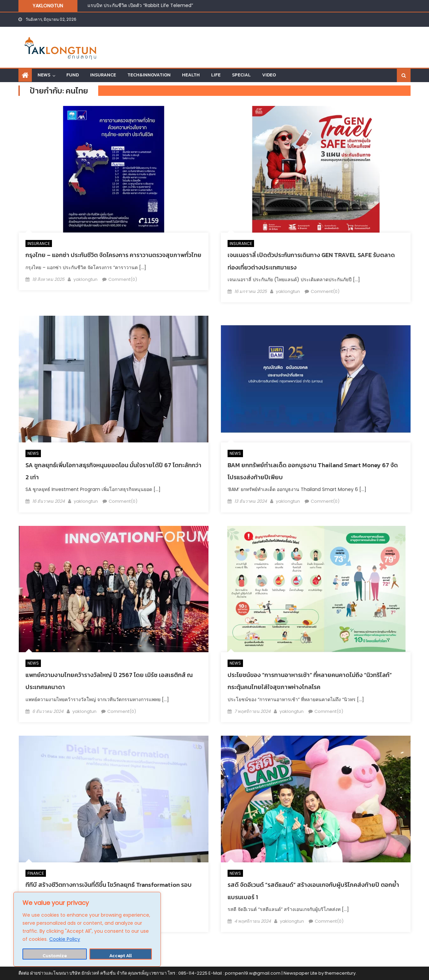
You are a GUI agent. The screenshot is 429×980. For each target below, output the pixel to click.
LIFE (216, 75)
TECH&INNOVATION (149, 75)
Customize (55, 956)
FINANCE (36, 873)
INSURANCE (103, 75)
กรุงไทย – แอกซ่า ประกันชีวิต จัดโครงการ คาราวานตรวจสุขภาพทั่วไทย (113, 255)
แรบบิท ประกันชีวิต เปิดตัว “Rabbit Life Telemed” (140, 5)
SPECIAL (241, 75)
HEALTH (191, 75)
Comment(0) (123, 279)
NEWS (44, 75)
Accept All (120, 956)
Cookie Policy (65, 939)
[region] (87, 929)
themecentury (340, 973)
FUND (73, 75)
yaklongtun (85, 279)
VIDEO (269, 75)
